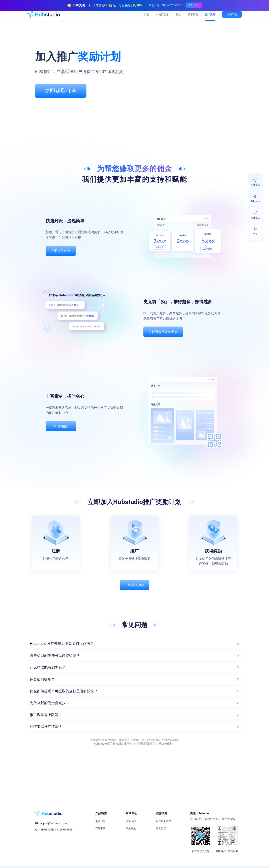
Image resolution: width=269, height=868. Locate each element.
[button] (134, 646)
